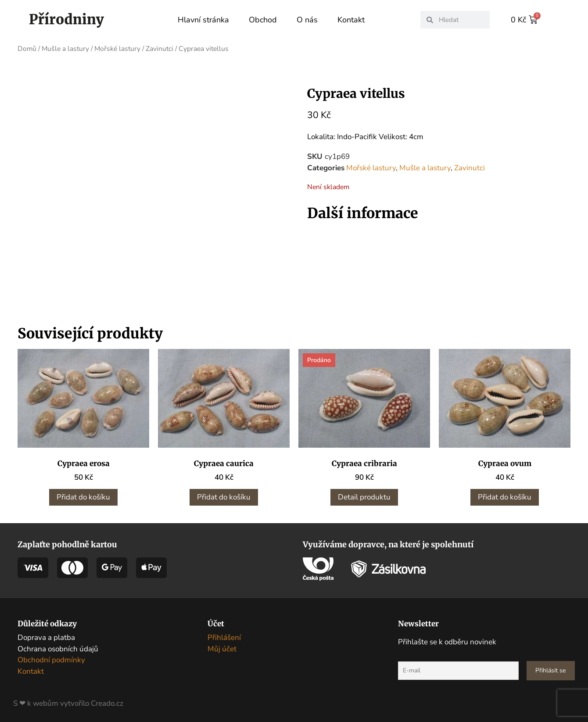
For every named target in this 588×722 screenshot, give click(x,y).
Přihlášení (224, 638)
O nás (307, 20)
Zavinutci (160, 49)
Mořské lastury (117, 49)
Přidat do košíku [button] (83, 497)
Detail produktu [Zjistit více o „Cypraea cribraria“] (364, 497)
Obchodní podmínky (51, 660)
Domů (27, 49)
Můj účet (222, 649)
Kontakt (351, 20)
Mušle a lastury (65, 49)
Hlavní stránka (203, 20)
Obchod (263, 20)
